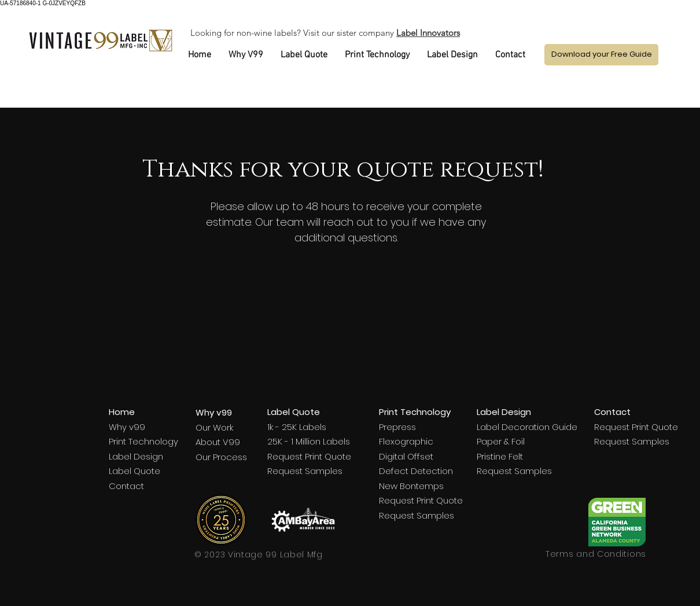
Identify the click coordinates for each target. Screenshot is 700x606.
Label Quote (135, 471)
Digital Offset (406, 456)
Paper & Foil (501, 441)
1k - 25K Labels (297, 427)
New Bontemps (411, 486)
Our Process (221, 457)
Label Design (136, 456)
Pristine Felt (500, 456)
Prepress (397, 427)
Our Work (214, 427)
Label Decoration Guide (527, 427)
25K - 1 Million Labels (309, 441)
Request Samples (305, 471)
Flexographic (406, 441)
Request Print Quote (309, 456)
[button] (601, 55)
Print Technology (143, 441)
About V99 (218, 442)
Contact (126, 486)
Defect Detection (416, 471)
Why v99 (127, 427)
